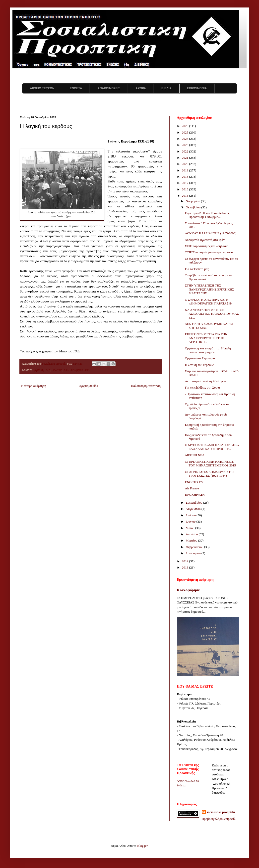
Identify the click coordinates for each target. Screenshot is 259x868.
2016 (185, 189)
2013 (185, 567)
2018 (185, 177)
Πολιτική (57, 370)
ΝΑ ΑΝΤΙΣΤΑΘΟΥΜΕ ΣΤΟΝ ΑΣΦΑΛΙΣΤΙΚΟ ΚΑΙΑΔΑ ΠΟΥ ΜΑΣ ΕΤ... (212, 314)
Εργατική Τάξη (41, 370)
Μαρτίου (192, 540)
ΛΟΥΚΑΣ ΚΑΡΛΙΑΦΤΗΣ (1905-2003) (211, 233)
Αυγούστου (194, 509)
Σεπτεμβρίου (194, 503)
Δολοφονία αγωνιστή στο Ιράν (205, 240)
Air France (192, 488)
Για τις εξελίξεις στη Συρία (202, 387)
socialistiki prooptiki (221, 812)
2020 (185, 164)
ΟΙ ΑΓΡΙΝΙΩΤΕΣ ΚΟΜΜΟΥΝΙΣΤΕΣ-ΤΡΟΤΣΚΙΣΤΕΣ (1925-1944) (210, 474)
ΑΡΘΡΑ (141, 88)
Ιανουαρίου (194, 553)
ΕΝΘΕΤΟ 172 (194, 482)
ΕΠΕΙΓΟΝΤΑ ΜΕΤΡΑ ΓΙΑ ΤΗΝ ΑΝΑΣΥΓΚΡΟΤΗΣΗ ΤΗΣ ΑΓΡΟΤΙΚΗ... (206, 338)
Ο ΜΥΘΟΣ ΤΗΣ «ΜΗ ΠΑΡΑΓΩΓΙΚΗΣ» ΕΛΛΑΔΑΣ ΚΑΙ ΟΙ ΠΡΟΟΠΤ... (212, 447)
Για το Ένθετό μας (197, 269)
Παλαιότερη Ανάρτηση (146, 386)
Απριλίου (192, 534)
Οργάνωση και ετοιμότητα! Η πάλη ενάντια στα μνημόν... (208, 350)
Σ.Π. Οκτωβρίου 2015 (77, 370)
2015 (185, 196)
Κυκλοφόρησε (188, 590)
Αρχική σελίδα (89, 386)
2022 (185, 151)
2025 (185, 132)
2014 (185, 561)
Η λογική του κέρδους (199, 365)
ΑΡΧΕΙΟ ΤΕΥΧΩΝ (42, 88)
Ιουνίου (191, 521)
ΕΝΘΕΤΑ (76, 88)
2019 (185, 170)
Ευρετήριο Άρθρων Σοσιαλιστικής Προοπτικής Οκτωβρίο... (207, 215)
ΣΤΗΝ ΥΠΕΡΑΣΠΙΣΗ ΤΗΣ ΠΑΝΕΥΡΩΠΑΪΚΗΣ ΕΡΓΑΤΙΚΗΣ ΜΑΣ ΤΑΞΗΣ (209, 289)
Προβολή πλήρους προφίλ (219, 819)
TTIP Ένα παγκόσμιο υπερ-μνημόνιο (209, 252)
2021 (185, 158)
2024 (185, 139)
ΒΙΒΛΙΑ (166, 88)
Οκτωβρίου (194, 207)
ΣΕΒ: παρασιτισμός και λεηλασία (207, 246)
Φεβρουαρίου (195, 547)
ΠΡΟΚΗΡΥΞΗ (195, 495)
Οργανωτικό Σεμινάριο (200, 358)
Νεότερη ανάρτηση (34, 386)
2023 (185, 145)
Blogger (142, 846)
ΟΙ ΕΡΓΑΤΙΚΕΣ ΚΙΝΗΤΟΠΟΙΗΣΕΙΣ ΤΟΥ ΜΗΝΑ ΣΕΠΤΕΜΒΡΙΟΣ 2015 (210, 464)
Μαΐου (191, 528)
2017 (185, 183)
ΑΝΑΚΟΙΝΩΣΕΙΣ (109, 88)
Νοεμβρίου (193, 201)
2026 (185, 126)
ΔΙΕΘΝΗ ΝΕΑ (195, 455)
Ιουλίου (191, 515)
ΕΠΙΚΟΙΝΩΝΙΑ (197, 88)
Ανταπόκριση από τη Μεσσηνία (205, 381)
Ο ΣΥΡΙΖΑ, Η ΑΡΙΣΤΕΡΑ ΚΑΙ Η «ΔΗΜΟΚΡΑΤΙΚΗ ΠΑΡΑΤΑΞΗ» (209, 302)
